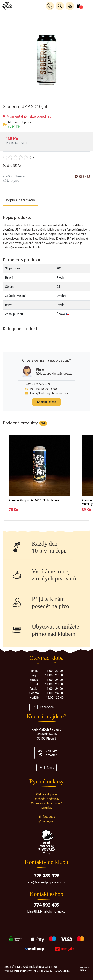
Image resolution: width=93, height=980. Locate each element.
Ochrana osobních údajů (47, 803)
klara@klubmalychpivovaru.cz (49, 393)
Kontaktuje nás (46, 402)
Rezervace (43, 707)
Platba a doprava (47, 794)
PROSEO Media (61, 971)
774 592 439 (46, 905)
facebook (46, 817)
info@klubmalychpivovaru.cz (47, 882)
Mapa (46, 768)
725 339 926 (46, 876)
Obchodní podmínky (46, 799)
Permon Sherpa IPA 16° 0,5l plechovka (34, 500)
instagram (46, 821)
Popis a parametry (20, 200)
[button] (60, 6)
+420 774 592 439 (38, 384)
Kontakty (46, 808)
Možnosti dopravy (19, 122)
